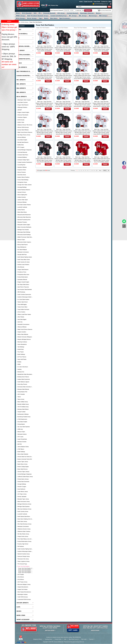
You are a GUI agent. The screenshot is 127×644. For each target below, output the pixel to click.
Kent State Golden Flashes (24, 205)
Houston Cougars (22, 487)
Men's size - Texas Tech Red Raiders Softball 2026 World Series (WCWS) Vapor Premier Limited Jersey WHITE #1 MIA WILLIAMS (63, 104)
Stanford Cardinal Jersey (24, 554)
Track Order (97, 2)
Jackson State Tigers (23, 200)
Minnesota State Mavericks (24, 217)
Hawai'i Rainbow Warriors (24, 190)
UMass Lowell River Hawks (24, 314)
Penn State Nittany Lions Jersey (25, 539)
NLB (35, 13)
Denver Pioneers (22, 172)
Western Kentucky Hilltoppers (25, 337)
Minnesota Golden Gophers (24, 242)
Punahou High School (23, 544)
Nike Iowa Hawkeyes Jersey (24, 509)
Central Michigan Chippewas (25, 150)
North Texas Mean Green (24, 260)
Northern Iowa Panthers (23, 265)
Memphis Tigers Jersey (23, 499)
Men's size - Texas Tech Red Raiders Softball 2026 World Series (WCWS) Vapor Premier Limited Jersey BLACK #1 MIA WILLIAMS (101, 104)
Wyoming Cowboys (22, 342)
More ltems (54, 18)
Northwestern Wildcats (23, 414)
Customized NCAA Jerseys (24, 599)
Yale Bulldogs (21, 347)
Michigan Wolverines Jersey (24, 504)
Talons (19, 397)
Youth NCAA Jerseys (23, 597)
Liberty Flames (21, 210)
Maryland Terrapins (22, 222)
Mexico (98, 13)
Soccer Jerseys (32, 18)
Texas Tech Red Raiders (24, 566)
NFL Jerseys (73, 16)
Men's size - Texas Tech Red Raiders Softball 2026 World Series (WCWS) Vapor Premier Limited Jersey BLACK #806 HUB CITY (44, 159)
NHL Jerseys (83, 16)
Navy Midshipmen (22, 247)
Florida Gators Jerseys (23, 479)
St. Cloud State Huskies (23, 299)
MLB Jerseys (93, 16)
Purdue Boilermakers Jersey (24, 541)
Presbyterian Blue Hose (23, 275)
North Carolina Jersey (23, 511)
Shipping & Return (38, 639)
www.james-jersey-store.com (77, 642)
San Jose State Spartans (24, 427)
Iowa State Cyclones (23, 102)
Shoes (18, 13)
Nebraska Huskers (22, 434)
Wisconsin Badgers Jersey (24, 584)
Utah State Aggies (22, 319)
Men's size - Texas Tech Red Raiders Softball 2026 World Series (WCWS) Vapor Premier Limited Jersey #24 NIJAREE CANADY (101, 159)
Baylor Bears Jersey (22, 464)
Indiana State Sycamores (24, 379)
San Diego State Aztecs (23, 284)
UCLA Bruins (21, 577)
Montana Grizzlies (22, 442)
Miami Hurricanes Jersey (24, 502)
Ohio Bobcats (21, 267)
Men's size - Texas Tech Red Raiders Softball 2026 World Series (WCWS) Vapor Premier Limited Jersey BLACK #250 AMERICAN (63, 159)
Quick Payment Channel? (57, 10)
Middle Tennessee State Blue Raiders (25, 237)
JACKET (20, 110)
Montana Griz (21, 372)
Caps (40, 18)
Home (81, 2)
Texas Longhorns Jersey (24, 561)
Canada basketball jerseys (59, 16)
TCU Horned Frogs (22, 564)
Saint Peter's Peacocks (23, 287)
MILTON (20, 444)
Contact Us (104, 2)
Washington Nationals (87, 13)
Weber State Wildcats (23, 334)
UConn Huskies (21, 312)
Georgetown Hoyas (22, 182)
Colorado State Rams (23, 155)
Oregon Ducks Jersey (23, 536)
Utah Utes (20, 322)
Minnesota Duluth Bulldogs (24, 235)
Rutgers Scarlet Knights (23, 112)
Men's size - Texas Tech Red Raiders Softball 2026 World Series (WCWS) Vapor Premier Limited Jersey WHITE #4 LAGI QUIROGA (44, 104)
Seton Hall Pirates (22, 359)
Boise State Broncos (23, 469)
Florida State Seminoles (23, 482)
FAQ (65, 639)
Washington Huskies (23, 594)
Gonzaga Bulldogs (22, 187)
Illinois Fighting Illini (22, 195)
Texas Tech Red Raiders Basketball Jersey (80, 28)
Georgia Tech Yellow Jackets (25, 185)
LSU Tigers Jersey (22, 494)
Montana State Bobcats (23, 389)
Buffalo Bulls (21, 145)
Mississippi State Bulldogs (24, 232)
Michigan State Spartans (24, 506)
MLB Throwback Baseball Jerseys (38, 16)
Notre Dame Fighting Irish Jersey (25, 519)
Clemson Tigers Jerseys (23, 472)
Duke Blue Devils (22, 175)
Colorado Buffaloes (22, 157)
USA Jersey (61, 13)
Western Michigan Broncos (24, 339)
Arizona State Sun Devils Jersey (25, 457)
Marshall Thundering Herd (24, 220)
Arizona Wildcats (22, 137)
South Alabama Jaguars (23, 382)
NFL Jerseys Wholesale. (58, 642)
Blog (110, 2)
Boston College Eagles (23, 467)
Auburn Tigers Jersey (23, 462)
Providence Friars (22, 272)
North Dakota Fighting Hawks (25, 257)
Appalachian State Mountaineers (25, 374)
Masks (46, 18)
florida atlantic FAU (22, 392)
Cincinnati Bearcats (22, 152)
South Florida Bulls (22, 439)
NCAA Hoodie (21, 120)
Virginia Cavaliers (22, 332)
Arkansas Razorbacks (23, 115)
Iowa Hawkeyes (21, 489)
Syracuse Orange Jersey (24, 556)
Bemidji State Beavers (23, 142)
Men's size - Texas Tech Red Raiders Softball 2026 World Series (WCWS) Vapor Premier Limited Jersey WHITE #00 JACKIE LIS (44, 132)
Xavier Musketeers (22, 344)
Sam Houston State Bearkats (25, 289)
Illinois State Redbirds (23, 454)
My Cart (106, 10)
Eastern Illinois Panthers (24, 177)
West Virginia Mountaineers (24, 592)
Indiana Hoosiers (22, 197)
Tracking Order (48, 639)
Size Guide (84, 639)
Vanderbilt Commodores (23, 324)
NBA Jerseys (103, 16)
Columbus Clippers (22, 117)
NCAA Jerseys (20, 18)
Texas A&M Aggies (22, 304)
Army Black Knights (22, 140)
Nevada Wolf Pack (22, 255)
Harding (20, 369)
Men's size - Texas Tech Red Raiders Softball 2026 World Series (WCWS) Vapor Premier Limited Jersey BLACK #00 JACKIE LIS (63, 132)
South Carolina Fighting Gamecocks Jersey (25, 549)
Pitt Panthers (21, 546)
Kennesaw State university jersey (25, 387)
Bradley (19, 362)
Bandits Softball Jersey (23, 404)
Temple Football (21, 412)
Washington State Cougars (24, 100)
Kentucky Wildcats (22, 202)
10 (97, 170)
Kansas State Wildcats (23, 130)
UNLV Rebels (21, 317)
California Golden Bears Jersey (25, 477)
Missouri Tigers (21, 240)
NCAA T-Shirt (21, 122)
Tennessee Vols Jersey (23, 559)
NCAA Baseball (27, 13)
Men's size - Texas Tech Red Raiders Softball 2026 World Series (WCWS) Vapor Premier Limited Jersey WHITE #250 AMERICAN (101, 132)
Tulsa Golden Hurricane (23, 309)
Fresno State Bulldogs (23, 180)
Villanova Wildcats (22, 327)
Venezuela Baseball (49, 13)
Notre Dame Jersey (22, 521)
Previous (73, 170)
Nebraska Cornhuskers (23, 252)
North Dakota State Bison (24, 516)
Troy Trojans (21, 352)
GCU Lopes (20, 437)
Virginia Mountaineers (23, 587)
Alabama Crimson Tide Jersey (25, 125)
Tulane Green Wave (22, 307)
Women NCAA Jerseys (23, 127)
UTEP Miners (21, 449)
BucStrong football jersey (24, 417)
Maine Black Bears (22, 212)
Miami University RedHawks (24, 227)
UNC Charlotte (21, 394)
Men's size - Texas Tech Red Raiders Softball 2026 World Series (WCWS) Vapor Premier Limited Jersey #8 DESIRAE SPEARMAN (82, 159)
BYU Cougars (21, 147)
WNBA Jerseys (20, 16)
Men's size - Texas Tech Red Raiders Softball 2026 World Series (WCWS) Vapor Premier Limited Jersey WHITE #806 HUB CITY (82, 132)
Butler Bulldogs (21, 354)
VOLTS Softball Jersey (23, 407)
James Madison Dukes (23, 447)
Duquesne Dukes (22, 170)
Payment (91, 639)
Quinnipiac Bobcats (22, 279)
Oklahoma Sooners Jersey (24, 529)
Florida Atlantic (21, 424)
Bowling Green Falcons (23, 377)
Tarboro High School (23, 302)
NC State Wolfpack (22, 250)
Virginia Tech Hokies (23, 589)
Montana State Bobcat (23, 409)
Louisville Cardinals (22, 207)
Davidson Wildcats (22, 167)
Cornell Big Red (21, 165)
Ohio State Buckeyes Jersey (24, 524)
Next (100, 170)
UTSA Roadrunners (22, 419)
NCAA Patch (21, 349)
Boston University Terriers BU (25, 459)
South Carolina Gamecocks (24, 294)
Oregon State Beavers (23, 105)
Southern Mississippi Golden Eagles (25, 297)
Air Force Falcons (22, 357)
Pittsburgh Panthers (22, 107)
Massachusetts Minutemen (24, 215)
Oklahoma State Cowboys (24, 531)
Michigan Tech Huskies (23, 230)
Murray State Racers (23, 245)
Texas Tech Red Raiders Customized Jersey (99, 28)
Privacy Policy (58, 639)
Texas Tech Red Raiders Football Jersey (42, 28)
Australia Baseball (72, 13)
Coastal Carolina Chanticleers (25, 162)
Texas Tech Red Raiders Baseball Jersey (61, 28)
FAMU (19, 364)
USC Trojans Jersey (22, 582)
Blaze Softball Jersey (23, 402)
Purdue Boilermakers (23, 277)
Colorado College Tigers (23, 160)
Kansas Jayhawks (22, 497)
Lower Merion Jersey (23, 492)
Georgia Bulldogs (22, 484)
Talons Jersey (21, 399)
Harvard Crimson (22, 192)
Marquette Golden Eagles (24, 225)
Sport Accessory (64, 18)
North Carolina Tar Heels (24, 262)
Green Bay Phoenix (22, 384)
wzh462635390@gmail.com (101, 4)
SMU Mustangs (21, 292)
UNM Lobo (20, 429)
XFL (40, 13)
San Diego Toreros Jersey (24, 135)
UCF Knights (21, 574)
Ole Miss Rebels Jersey (23, 534)
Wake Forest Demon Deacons (25, 132)
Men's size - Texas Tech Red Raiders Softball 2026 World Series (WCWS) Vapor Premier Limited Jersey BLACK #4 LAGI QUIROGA (82, 104)
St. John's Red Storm (23, 367)
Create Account (88, 2)
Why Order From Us (74, 639)
